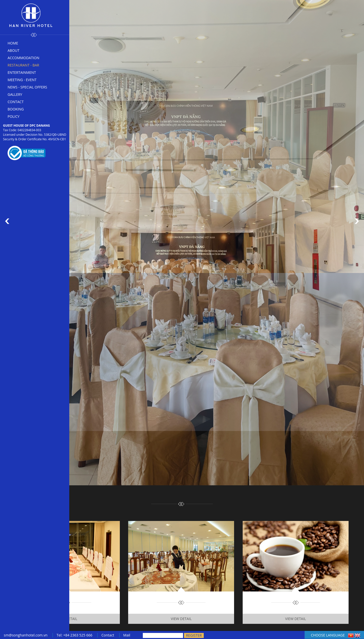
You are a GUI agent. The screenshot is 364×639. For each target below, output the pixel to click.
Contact (16, 102)
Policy (14, 116)
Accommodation (24, 58)
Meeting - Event (22, 80)
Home (13, 43)
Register (194, 635)
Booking (16, 109)
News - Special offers (27, 87)
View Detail (67, 619)
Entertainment (22, 72)
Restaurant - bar (23, 65)
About (14, 50)
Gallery (15, 94)
